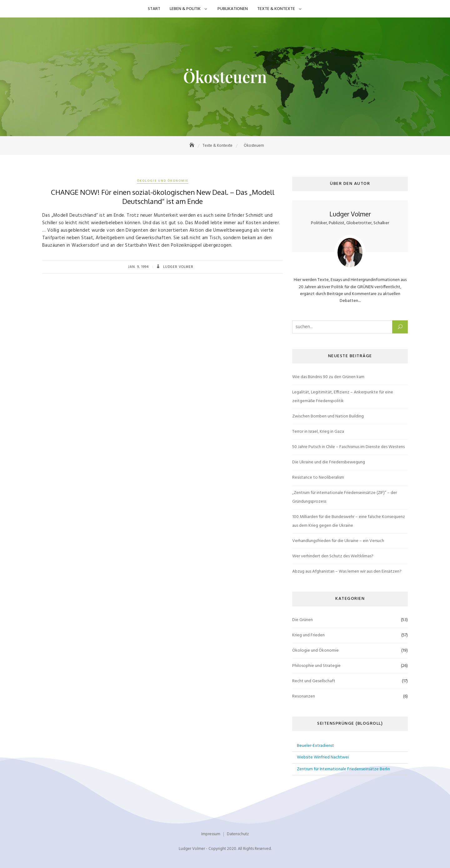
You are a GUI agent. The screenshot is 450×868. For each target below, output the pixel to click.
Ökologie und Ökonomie (163, 181)
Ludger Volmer (178, 267)
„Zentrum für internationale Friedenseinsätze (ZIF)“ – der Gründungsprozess (345, 497)
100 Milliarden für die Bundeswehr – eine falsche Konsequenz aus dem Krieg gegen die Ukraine (349, 521)
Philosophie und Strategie (316, 666)
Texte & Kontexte (276, 9)
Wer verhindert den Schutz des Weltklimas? (333, 556)
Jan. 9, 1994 (138, 267)
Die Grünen (302, 620)
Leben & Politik (185, 9)
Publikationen (233, 9)
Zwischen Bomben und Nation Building (328, 416)
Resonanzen (304, 696)
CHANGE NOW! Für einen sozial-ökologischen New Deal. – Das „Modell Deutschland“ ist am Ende (163, 197)
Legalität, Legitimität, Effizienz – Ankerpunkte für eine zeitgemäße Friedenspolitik (343, 397)
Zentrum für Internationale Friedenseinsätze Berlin (343, 769)
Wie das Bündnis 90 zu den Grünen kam (328, 377)
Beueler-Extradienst (315, 746)
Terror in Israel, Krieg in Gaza (318, 432)
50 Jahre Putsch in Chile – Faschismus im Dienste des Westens (348, 447)
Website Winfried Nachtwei (323, 757)
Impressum (211, 834)
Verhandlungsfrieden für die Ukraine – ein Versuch (338, 541)
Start (154, 9)
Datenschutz (238, 834)
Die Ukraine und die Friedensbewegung (329, 462)
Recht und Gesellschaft (314, 681)
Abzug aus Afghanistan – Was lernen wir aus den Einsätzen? (347, 572)
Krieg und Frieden (308, 635)
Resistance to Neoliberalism (318, 478)
